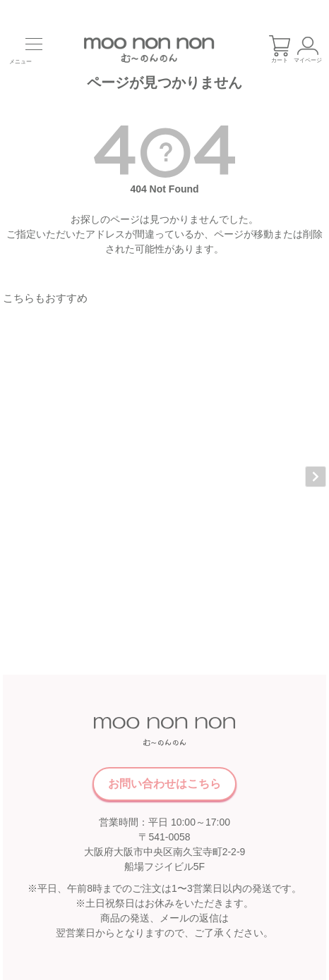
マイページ (308, 49)
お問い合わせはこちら (164, 727)
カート (280, 49)
